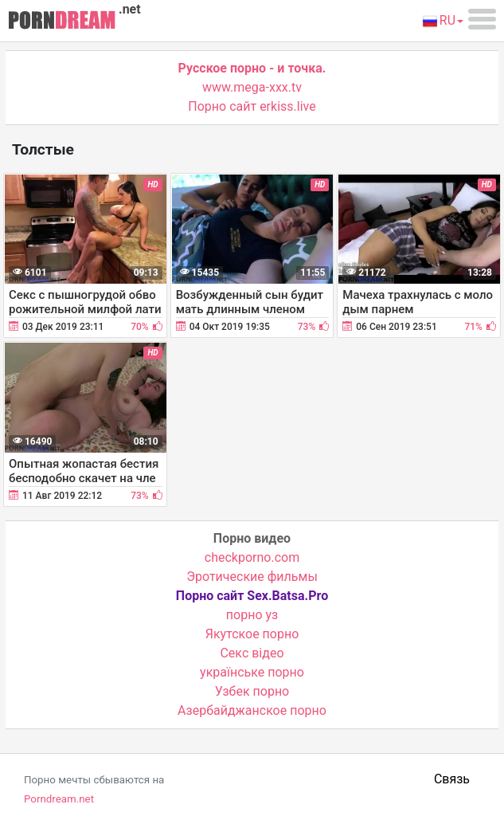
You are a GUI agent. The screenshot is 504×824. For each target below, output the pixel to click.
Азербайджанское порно (252, 710)
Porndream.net (59, 799)
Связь (452, 779)
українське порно (252, 672)
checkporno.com (252, 557)
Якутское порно (252, 634)
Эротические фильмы (252, 577)
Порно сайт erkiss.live (252, 106)
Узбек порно (252, 691)
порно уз (252, 615)
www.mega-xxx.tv (252, 87)
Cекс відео (252, 653)
